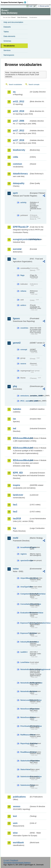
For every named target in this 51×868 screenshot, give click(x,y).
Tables (6, 32)
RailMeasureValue (25, 735)
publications (19, 797)
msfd (16, 538)
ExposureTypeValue (25, 633)
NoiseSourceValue (25, 717)
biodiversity (19, 150)
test (15, 816)
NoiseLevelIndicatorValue (25, 700)
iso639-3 (24, 652)
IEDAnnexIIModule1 (21, 438)
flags (22, 275)
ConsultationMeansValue (25, 604)
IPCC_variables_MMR (25, 401)
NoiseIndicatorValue (25, 691)
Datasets (7, 27)
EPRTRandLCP (21, 227)
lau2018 (17, 519)
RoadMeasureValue (25, 752)
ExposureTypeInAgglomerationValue (25, 623)
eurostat (17, 249)
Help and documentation (13, 22)
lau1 (15, 505)
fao (15, 259)
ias (14, 419)
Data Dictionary (22, 17)
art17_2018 (19, 140)
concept (24, 349)
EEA (14, 2)
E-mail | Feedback (11, 860)
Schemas (7, 41)
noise (16, 569)
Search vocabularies (15, 84)
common (17, 164)
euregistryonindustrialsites (21, 239)
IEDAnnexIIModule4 (21, 460)
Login (31, 6)
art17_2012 (19, 131)
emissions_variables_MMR (25, 396)
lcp (14, 528)
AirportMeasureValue (25, 578)
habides (17, 409)
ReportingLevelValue (25, 743)
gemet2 (17, 343)
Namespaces (9, 55)
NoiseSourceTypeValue (25, 709)
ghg (15, 386)
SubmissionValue (25, 785)
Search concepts (34, 84)
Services (7, 50)
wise (15, 833)
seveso (17, 806)
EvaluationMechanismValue (25, 613)
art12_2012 (19, 101)
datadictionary (20, 174)
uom (15, 823)
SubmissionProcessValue (25, 777)
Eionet (14, 17)
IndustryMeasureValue (25, 642)
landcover (18, 495)
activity (23, 202)
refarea (23, 291)
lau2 (15, 512)
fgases (16, 318)
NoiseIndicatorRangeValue (25, 683)
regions (24, 554)
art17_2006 (19, 121)
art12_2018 (19, 111)
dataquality (19, 183)
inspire (16, 485)
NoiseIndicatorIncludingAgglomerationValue (25, 669)
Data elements (9, 36)
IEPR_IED (18, 473)
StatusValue (25, 769)
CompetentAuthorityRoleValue (25, 594)
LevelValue (25, 662)
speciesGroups (25, 560)
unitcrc (23, 305)
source (23, 364)
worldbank (18, 843)
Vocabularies (9, 46)
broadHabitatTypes (25, 547)
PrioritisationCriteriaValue (25, 726)
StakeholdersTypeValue (25, 761)
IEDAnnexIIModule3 (21, 448)
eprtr (15, 193)
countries (24, 328)
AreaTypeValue (25, 587)
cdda (15, 157)
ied (14, 428)
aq (14, 92)
